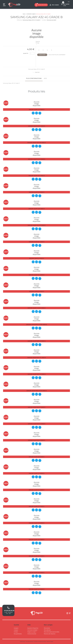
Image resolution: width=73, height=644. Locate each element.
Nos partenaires (18, 634)
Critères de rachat (32, 634)
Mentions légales (50, 642)
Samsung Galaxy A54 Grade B (36, 573)
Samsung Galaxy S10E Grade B (37, 209)
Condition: (44, 20)
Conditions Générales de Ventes (40, 642)
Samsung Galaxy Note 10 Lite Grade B (36, 391)
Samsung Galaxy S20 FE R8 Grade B (36, 143)
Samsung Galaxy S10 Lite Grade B (36, 225)
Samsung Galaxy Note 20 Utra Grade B (37, 325)
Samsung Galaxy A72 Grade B (36, 490)
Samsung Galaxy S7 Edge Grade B (36, 308)
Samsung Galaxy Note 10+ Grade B (37, 358)
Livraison (16, 630)
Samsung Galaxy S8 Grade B (37, 291)
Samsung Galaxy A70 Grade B (36, 523)
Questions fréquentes (33, 628)
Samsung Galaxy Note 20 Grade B (37, 341)
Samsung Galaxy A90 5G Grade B (36, 440)
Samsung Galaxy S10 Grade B (37, 192)
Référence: (20, 20)
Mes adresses (47, 630)
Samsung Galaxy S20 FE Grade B (37, 126)
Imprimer (37, 72)
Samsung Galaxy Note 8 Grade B (37, 424)
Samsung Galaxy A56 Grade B (36, 540)
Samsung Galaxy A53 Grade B (36, 589)
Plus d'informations (34, 78)
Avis (45, 78)
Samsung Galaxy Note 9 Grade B (37, 407)
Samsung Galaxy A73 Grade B (36, 473)
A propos (16, 628)
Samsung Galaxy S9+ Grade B (37, 242)
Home (24, 14)
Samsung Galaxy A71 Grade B (36, 506)
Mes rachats (47, 628)
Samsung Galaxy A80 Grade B (36, 457)
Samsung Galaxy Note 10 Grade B (37, 374)
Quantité (26, 53)
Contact (16, 632)
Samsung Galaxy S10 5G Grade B (37, 159)
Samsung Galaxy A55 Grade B (36, 556)
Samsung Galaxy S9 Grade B (37, 258)
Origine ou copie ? (32, 632)
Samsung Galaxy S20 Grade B (37, 110)
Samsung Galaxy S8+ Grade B (37, 275)
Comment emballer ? (33, 630)
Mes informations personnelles (52, 632)
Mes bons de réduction (50, 634)
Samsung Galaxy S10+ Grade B (37, 176)
